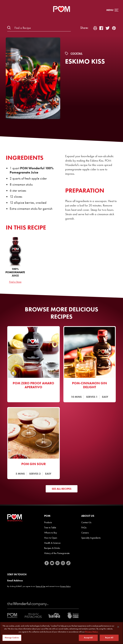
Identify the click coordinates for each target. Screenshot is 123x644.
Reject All (109, 638)
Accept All (88, 638)
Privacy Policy (65, 586)
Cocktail (76, 53)
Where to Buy (51, 533)
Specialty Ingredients (91, 538)
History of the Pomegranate (57, 553)
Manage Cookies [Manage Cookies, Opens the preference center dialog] (12, 638)
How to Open (51, 538)
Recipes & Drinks (52, 548)
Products (48, 522)
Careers (85, 533)
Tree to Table (50, 528)
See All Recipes (62, 489)
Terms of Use (41, 586)
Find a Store (15, 282)
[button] (112, 10)
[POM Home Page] (62, 9)
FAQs (84, 528)
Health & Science (52, 543)
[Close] (118, 627)
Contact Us (86, 522)
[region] (61, 633)
